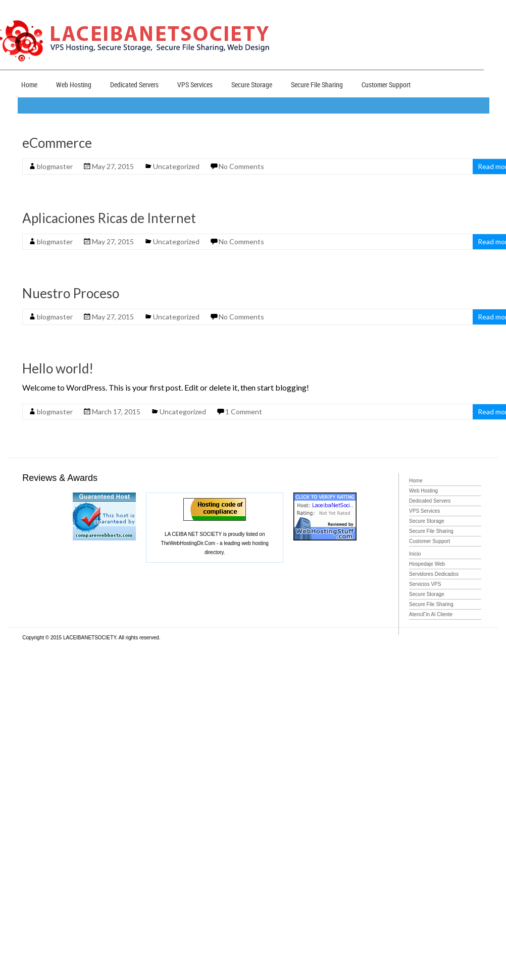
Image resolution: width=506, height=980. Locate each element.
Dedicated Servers (134, 85)
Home (29, 85)
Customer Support (386, 85)
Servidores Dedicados (434, 574)
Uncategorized (176, 166)
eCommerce (57, 143)
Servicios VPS (425, 584)
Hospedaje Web (427, 564)
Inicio (415, 554)
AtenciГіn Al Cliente (431, 614)
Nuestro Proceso (71, 293)
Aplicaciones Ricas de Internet (109, 218)
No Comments (241, 166)
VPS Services (195, 85)
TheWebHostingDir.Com (188, 543)
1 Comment (244, 412)
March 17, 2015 (116, 412)
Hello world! (58, 368)
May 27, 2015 (113, 166)
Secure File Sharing (317, 85)
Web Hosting (74, 85)
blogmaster (55, 166)
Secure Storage (252, 85)
